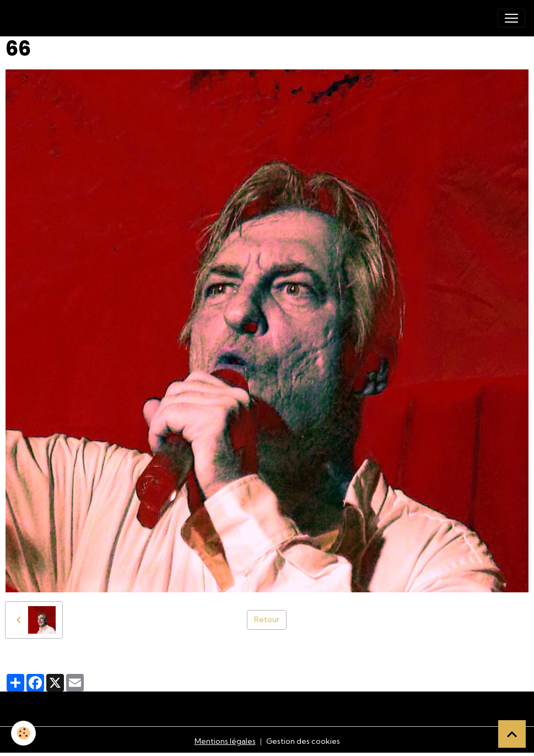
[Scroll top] (512, 734)
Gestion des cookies (303, 741)
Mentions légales (225, 741)
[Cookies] (23, 733)
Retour (267, 619)
